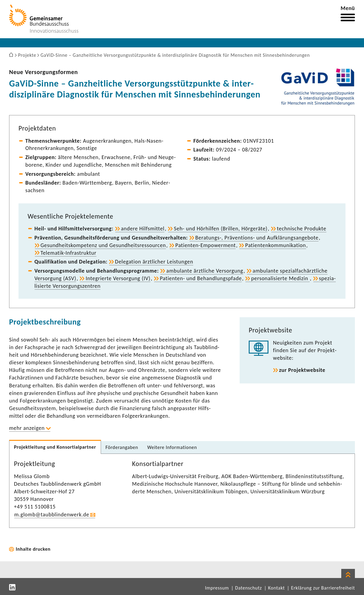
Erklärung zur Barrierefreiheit (323, 588)
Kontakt (276, 588)
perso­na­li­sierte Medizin (280, 278)
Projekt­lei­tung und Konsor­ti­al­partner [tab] (55, 447)
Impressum (217, 588)
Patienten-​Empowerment (206, 245)
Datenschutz (248, 588)
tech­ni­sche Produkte (302, 229)
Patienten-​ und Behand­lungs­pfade (201, 278)
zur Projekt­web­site (302, 370)
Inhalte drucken (33, 549)
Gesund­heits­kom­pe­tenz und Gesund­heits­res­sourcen (103, 245)
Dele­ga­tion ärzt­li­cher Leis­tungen (154, 262)
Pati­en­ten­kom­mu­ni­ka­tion (275, 245)
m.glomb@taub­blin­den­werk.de (52, 515)
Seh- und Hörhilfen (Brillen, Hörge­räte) (221, 229)
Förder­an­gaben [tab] (122, 447)
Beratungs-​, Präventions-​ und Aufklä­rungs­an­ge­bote (257, 238)
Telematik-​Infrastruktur (69, 253)
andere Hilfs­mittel (143, 229)
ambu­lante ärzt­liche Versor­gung (205, 271)
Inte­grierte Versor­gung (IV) (118, 278)
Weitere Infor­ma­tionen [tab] (172, 447)
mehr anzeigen (27, 428)
